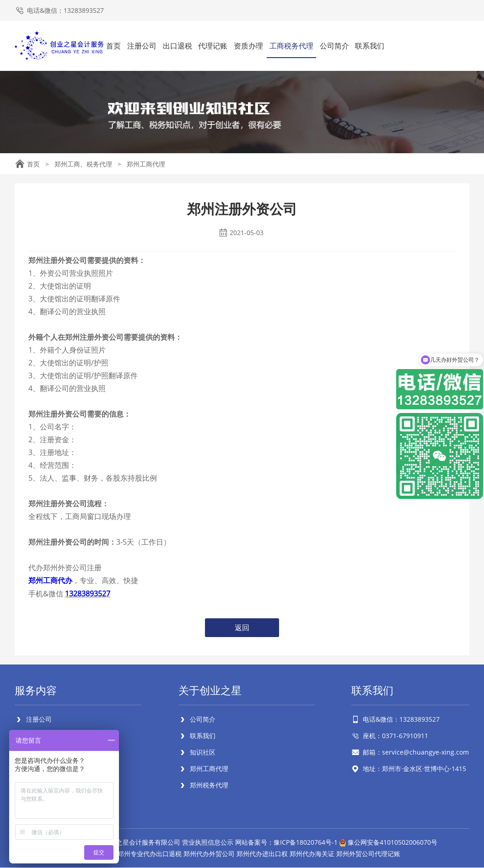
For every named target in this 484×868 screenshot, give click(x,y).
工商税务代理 (291, 46)
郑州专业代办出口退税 (150, 854)
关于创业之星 (211, 690)
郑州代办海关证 (312, 854)
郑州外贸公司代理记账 (368, 854)
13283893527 (88, 593)
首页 (113, 46)
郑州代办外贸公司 (209, 854)
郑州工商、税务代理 (83, 164)
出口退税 (177, 46)
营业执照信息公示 (208, 843)
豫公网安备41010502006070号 (393, 843)
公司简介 (334, 46)
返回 (242, 627)
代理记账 (213, 46)
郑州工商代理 (146, 164)
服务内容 (37, 690)
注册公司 (142, 46)
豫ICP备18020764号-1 (306, 843)
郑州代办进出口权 (262, 854)
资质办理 (248, 46)
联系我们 (370, 46)
